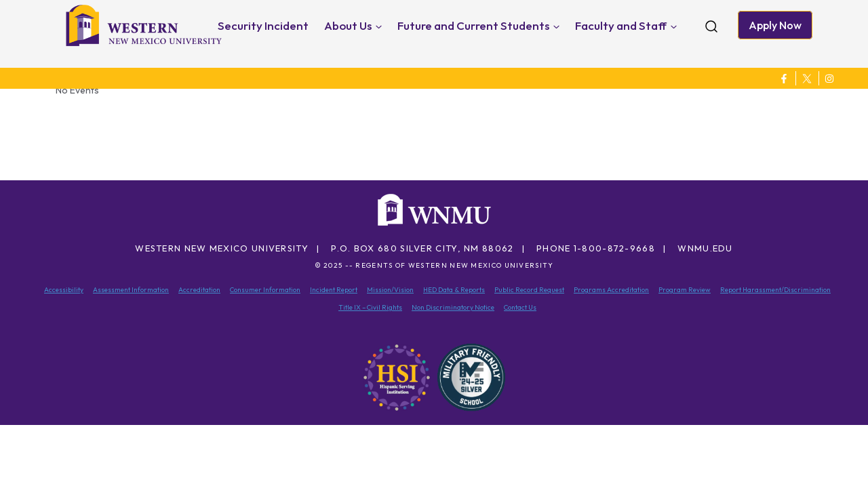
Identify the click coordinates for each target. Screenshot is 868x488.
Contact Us (520, 307)
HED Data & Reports (454, 290)
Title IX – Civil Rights (370, 307)
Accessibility (64, 290)
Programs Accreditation (611, 290)
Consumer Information (265, 290)
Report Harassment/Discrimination (775, 290)
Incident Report (334, 290)
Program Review (685, 290)
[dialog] (827, 447)
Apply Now (775, 25)
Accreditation (199, 290)
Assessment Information (131, 290)
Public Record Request (529, 290)
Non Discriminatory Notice (453, 307)
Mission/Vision (390, 290)
